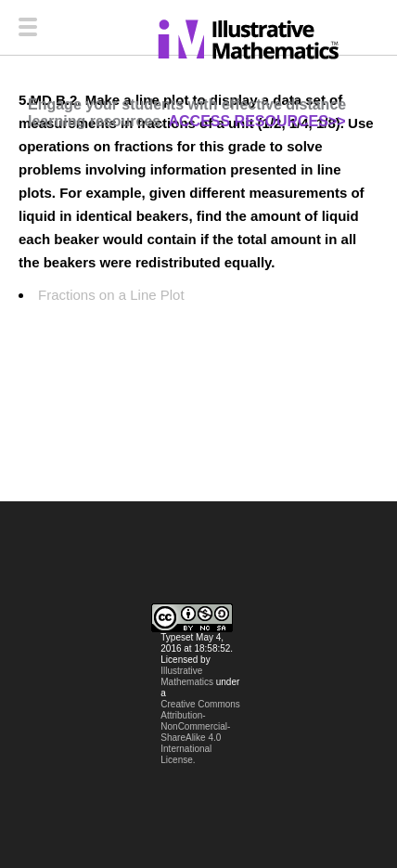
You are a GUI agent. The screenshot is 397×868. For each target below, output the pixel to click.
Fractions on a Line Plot (111, 295)
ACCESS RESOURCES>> (256, 121)
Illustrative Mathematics (187, 676)
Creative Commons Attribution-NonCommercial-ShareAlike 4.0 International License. (200, 732)
